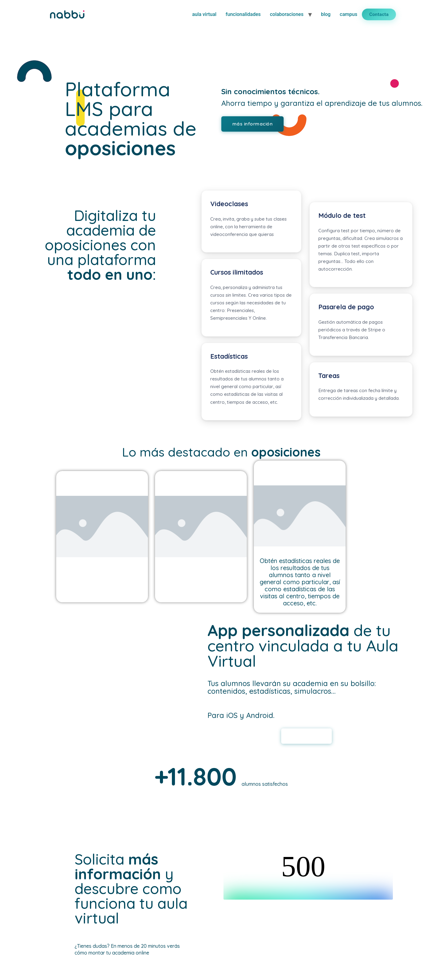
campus (349, 14)
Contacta (379, 14)
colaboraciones (287, 14)
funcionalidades (243, 14)
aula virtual (204, 14)
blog (326, 14)
